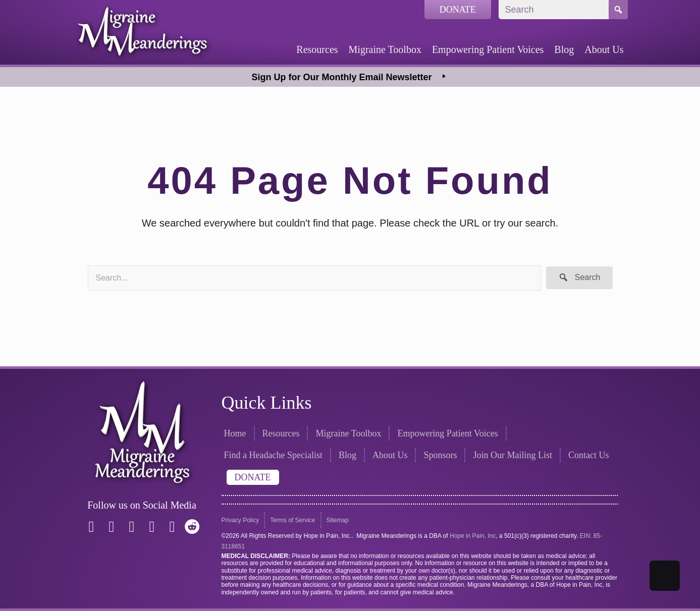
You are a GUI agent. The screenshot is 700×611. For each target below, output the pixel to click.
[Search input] (314, 278)
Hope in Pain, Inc (473, 536)
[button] (579, 278)
